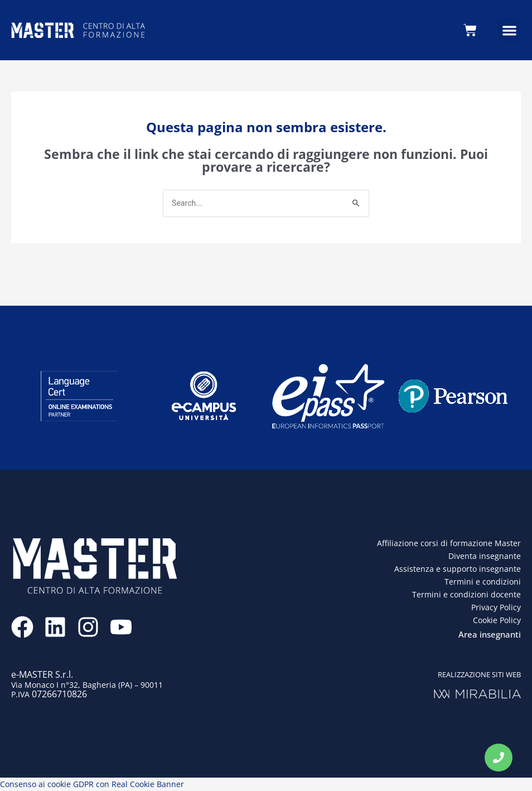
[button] (509, 30)
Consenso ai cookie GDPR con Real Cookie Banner (92, 785)
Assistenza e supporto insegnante (458, 569)
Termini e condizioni (483, 582)
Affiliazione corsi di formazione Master (449, 544)
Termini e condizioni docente (466, 595)
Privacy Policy (496, 608)
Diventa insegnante (485, 556)
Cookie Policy (497, 621)
